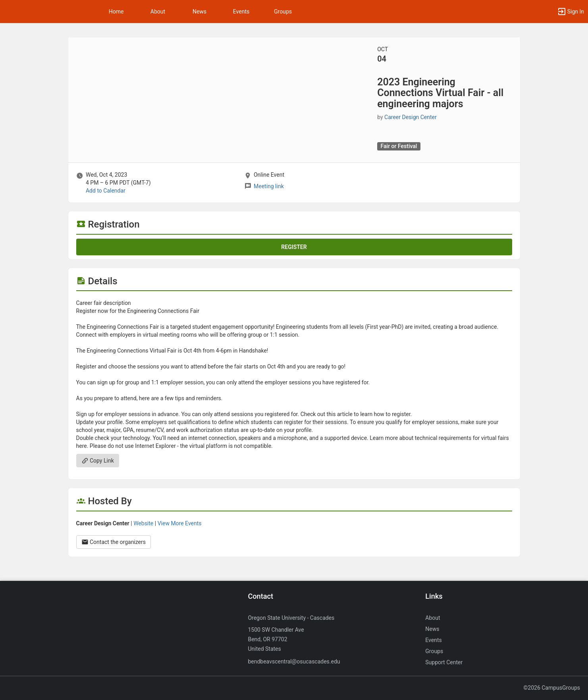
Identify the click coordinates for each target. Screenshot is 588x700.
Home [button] (116, 12)
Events (241, 12)
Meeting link (269, 186)
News (200, 12)
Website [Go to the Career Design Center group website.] (143, 523)
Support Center (444, 662)
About (158, 12)
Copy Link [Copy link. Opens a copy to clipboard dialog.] (98, 461)
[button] (571, 12)
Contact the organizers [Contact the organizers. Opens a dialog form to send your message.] (114, 542)
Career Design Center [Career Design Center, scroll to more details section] (411, 117)
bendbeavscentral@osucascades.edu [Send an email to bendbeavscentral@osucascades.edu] (294, 661)
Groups (283, 12)
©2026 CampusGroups (552, 688)
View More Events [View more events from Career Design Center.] (180, 523)
